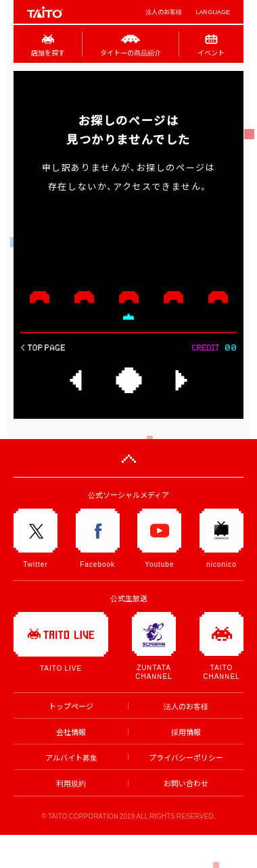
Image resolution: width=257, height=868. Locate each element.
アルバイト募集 (71, 758)
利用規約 (71, 783)
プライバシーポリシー (186, 758)
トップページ (71, 706)
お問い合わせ (186, 783)
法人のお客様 (164, 12)
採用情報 (186, 732)
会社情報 (71, 732)
